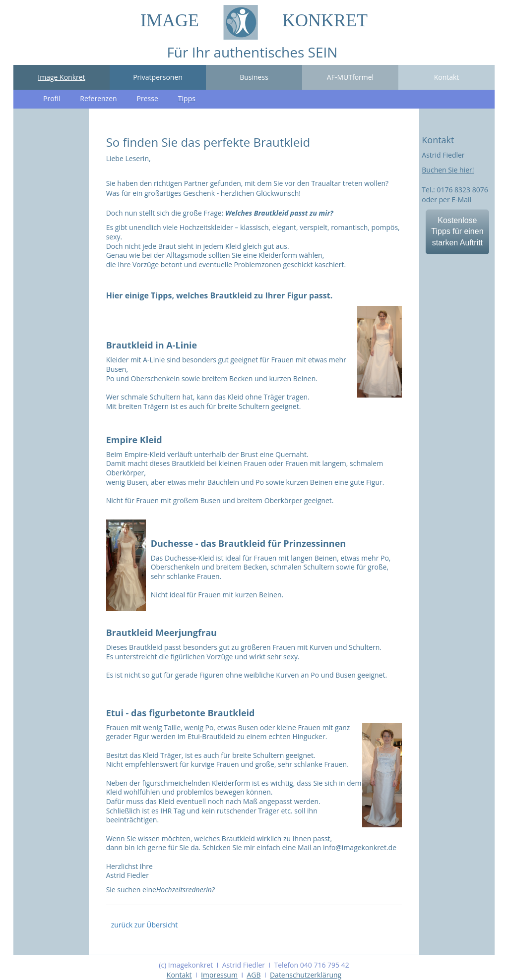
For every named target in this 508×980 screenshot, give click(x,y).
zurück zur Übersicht (145, 925)
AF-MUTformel (350, 77)
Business (254, 77)
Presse (148, 98)
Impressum (219, 975)
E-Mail (461, 200)
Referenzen (98, 98)
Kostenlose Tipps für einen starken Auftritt (457, 232)
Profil (52, 98)
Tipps (187, 98)
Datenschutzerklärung (306, 975)
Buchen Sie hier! (448, 170)
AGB (254, 975)
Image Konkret (61, 77)
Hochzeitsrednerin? (186, 890)
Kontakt (447, 77)
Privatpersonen (158, 77)
